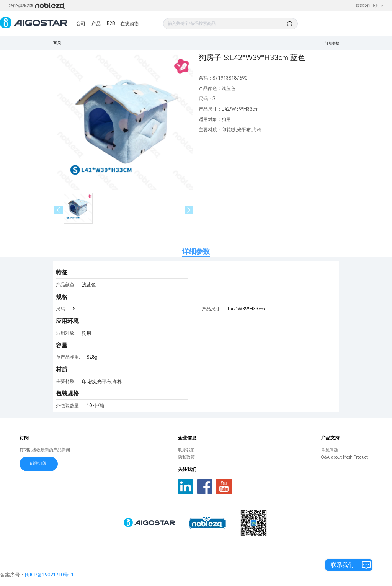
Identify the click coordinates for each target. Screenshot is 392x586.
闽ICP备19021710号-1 (49, 575)
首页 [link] (57, 43)
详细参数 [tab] (196, 251)
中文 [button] (378, 6)
